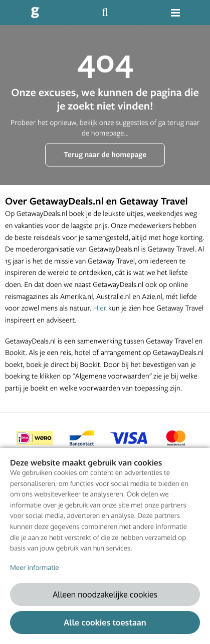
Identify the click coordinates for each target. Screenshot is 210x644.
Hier (100, 308)
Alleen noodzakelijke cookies (105, 594)
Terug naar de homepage (105, 154)
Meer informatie (35, 568)
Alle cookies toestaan (105, 622)
